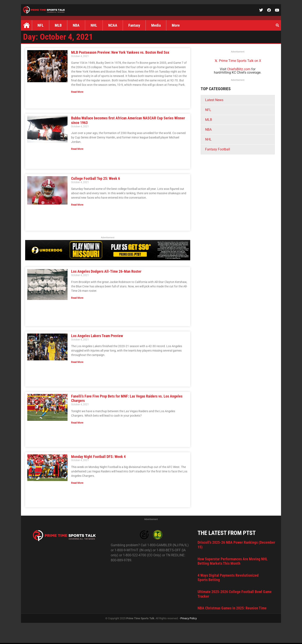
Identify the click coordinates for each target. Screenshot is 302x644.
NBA (76, 25)
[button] (277, 25)
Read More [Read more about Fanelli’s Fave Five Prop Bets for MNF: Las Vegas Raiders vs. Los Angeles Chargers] (77, 423)
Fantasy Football (218, 149)
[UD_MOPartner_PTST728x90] (108, 259)
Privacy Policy (189, 618)
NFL (41, 25)
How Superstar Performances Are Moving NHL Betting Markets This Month (233, 561)
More (176, 25)
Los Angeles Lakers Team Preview (97, 336)
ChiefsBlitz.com (239, 69)
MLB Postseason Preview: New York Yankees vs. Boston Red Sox (120, 52)
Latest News (214, 100)
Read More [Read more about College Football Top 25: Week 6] (77, 205)
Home (26, 25)
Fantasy (134, 25)
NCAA (113, 25)
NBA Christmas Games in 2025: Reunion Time (232, 608)
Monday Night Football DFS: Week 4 (98, 457)
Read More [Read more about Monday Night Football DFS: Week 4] (77, 483)
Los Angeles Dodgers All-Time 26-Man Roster (106, 271)
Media (156, 25)
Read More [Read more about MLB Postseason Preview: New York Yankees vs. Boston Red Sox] (77, 92)
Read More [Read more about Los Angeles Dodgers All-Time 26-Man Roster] (77, 298)
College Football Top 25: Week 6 (96, 178)
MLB (58, 25)
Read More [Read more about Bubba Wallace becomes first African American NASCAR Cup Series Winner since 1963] (77, 149)
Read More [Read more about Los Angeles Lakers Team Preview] (77, 362)
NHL (94, 25)
